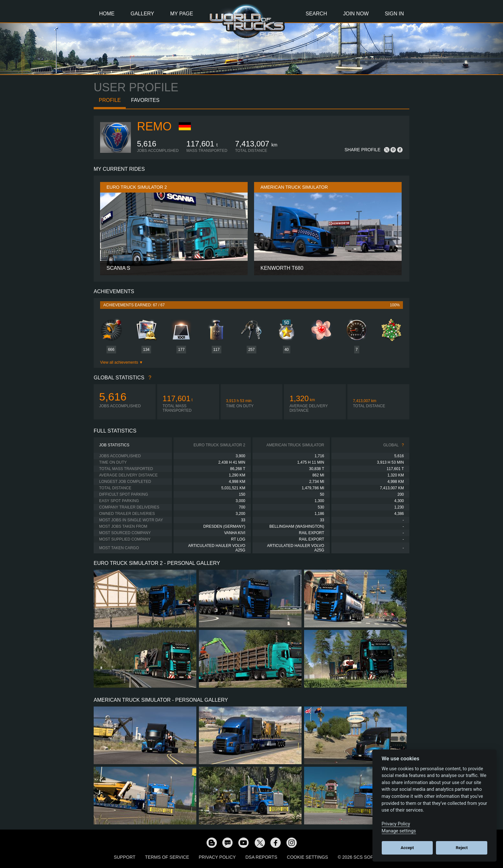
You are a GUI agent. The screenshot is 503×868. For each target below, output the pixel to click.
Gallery (142, 14)
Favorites (145, 100)
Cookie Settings (307, 857)
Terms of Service (167, 857)
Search (316, 14)
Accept (407, 848)
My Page (182, 14)
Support (125, 857)
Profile (110, 100)
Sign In (394, 14)
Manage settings (399, 831)
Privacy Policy (217, 857)
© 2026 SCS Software (364, 857)
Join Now (356, 14)
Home (107, 14)
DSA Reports (261, 857)
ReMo (154, 126)
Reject (462, 848)
